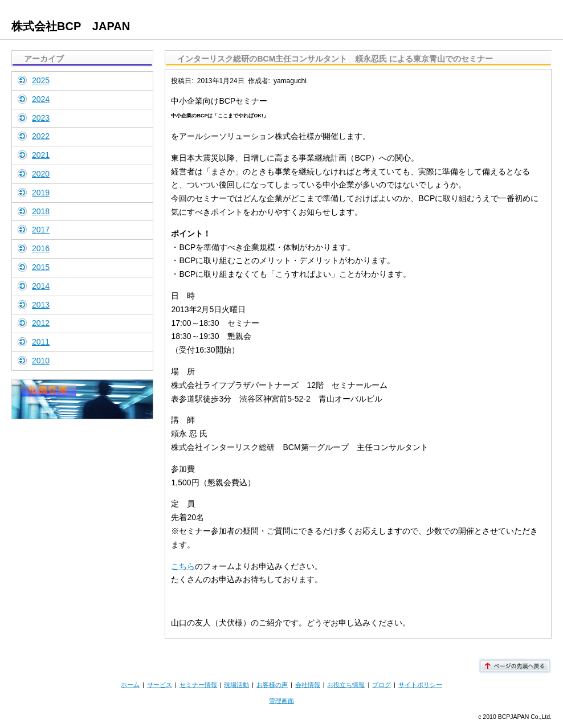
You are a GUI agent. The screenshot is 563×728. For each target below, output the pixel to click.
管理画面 (281, 701)
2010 (41, 361)
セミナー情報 (198, 685)
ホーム (130, 685)
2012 (41, 323)
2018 (41, 211)
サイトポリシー (420, 685)
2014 (41, 286)
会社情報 (308, 685)
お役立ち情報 (346, 685)
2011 (41, 342)
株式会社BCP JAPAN (71, 26)
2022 (41, 136)
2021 (41, 155)
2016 (41, 248)
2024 (41, 99)
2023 (41, 118)
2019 (41, 193)
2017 (41, 230)
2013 (41, 305)
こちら (183, 566)
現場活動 (236, 685)
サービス (160, 685)
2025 (41, 80)
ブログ (382, 685)
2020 (41, 174)
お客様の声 (272, 685)
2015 (41, 267)
